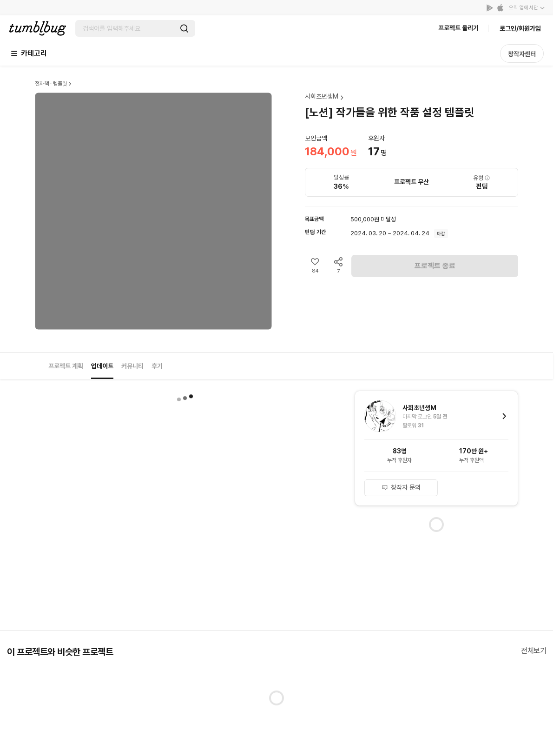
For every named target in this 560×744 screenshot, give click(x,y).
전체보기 (534, 651)
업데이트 (102, 366)
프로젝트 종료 (435, 266)
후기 (157, 366)
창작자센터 (522, 54)
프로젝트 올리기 (458, 28)
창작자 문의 (401, 487)
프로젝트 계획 (66, 366)
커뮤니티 (132, 366)
